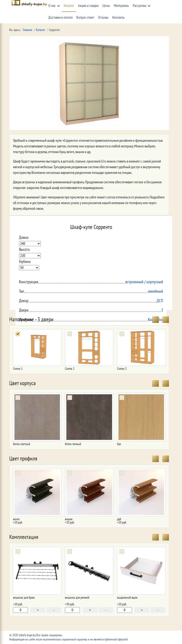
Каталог (69, 6)
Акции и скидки (88, 6)
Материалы (121, 6)
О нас (52, 6)
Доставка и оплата (60, 17)
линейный (155, 291)
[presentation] (155, 320)
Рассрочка (139, 6)
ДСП (160, 301)
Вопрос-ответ (85, 17)
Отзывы (103, 17)
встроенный (134, 282)
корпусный (155, 282)
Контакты (118, 17)
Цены (106, 6)
